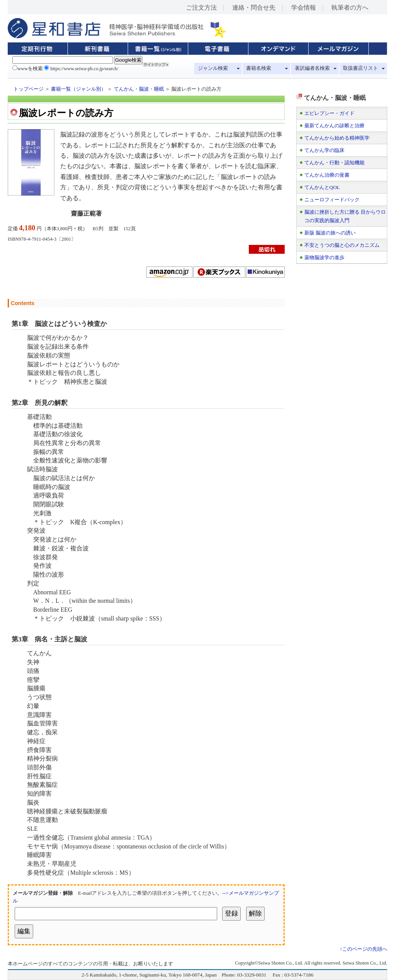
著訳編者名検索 (312, 68)
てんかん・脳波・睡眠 (139, 89)
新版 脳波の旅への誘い (330, 233)
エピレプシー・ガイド (329, 113)
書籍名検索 (259, 68)
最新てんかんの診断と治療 (334, 126)
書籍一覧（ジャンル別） (78, 89)
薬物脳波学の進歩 (324, 257)
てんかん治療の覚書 (327, 175)
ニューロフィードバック (332, 200)
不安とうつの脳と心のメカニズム (342, 245)
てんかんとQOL (322, 187)
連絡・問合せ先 (254, 8)
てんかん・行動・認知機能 (334, 163)
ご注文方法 (201, 8)
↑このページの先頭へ (364, 949)
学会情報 (304, 8)
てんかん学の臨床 (324, 150)
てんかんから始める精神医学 (337, 138)
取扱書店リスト (360, 68)
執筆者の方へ (350, 8)
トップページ (29, 89)
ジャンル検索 (213, 68)
